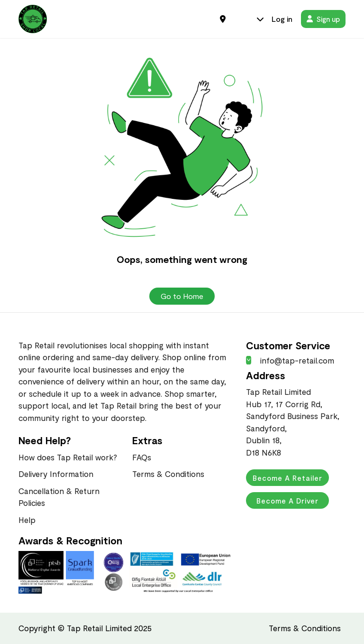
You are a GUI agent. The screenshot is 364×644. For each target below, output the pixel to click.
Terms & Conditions (168, 474)
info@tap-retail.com (290, 360)
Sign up (323, 19)
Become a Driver (287, 501)
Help (27, 520)
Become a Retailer (287, 478)
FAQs (142, 457)
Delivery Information (56, 474)
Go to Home (182, 296)
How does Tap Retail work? (68, 457)
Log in (282, 19)
